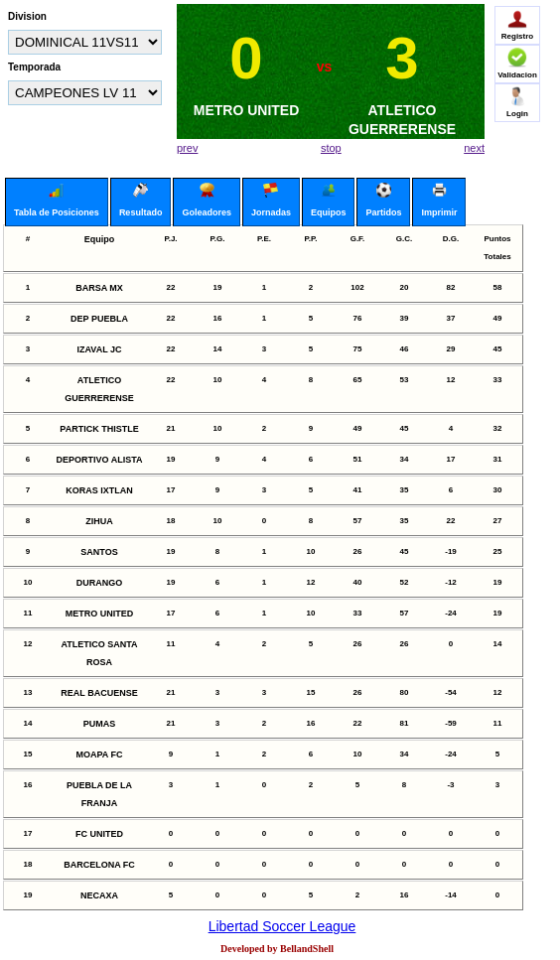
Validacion (517, 64)
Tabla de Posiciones (57, 200)
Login (517, 102)
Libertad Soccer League (282, 926)
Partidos (383, 200)
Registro (517, 25)
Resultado (141, 200)
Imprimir (439, 200)
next (474, 148)
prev (187, 148)
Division (27, 16)
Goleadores (207, 200)
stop (331, 148)
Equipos (329, 200)
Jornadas (271, 200)
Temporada (34, 67)
